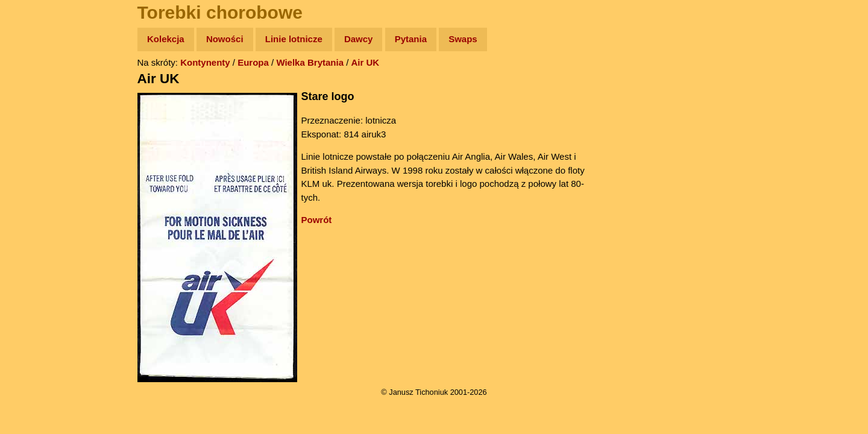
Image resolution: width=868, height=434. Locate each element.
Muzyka (36, 179)
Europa (253, 62)
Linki (31, 225)
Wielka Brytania (310, 62)
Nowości (225, 39)
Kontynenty (205, 62)
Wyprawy (40, 86)
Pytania (411, 39)
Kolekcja (166, 39)
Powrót (317, 220)
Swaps (463, 39)
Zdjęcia (36, 109)
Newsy (35, 132)
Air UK (366, 62)
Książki (36, 156)
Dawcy (359, 39)
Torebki (36, 249)
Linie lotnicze (294, 39)
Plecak (35, 202)
